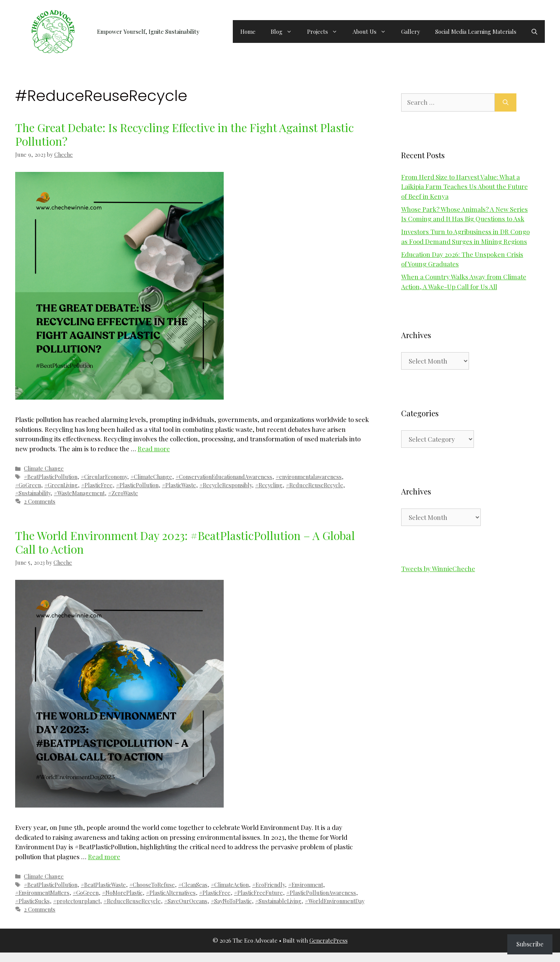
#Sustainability (33, 493)
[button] (534, 31)
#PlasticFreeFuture (258, 893)
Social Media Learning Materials (476, 31)
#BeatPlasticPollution (51, 477)
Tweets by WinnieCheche (438, 568)
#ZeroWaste (123, 493)
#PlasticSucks (32, 901)
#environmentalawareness (309, 477)
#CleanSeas (193, 885)
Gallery (411, 31)
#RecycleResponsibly (226, 485)
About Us (373, 31)
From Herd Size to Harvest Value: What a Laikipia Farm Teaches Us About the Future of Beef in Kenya (464, 187)
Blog (285, 31)
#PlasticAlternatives (171, 893)
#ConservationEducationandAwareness (224, 477)
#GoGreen (28, 485)
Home (248, 31)
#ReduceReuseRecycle (315, 485)
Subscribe (530, 944)
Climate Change (44, 468)
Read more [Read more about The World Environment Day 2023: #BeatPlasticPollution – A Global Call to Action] (104, 857)
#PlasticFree (97, 485)
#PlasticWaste (179, 485)
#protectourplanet (77, 901)
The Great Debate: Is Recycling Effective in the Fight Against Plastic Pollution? (184, 134)
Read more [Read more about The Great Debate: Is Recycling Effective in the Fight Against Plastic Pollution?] (154, 449)
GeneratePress (329, 940)
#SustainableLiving (278, 901)
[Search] (506, 102)
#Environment (306, 885)
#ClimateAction (230, 885)
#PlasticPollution (137, 485)
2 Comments (40, 501)
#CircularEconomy (104, 477)
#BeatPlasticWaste (103, 885)
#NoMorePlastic (122, 893)
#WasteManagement (79, 493)
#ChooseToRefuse (152, 885)
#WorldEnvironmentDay (335, 901)
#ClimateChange (151, 477)
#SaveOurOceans (186, 901)
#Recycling (269, 485)
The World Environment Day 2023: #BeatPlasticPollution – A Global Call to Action (185, 542)
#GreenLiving (61, 485)
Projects (326, 31)
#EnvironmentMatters (42, 893)
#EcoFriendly (268, 885)
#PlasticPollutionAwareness (321, 893)
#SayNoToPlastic (231, 901)
